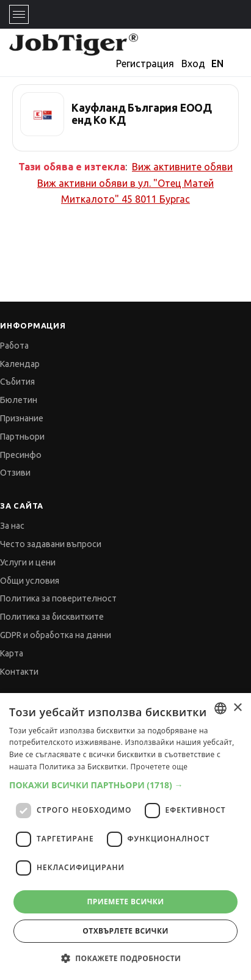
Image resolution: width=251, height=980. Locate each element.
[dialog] (125, 837)
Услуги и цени (28, 562)
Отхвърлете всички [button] (125, 931)
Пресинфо (21, 455)
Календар (20, 364)
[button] (125, 785)
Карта (12, 653)
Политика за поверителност (58, 598)
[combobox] (220, 708)
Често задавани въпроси (51, 544)
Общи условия (30, 581)
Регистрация (145, 64)
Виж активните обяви (182, 167)
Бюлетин (19, 400)
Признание (22, 418)
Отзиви (15, 473)
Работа (14, 346)
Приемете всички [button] (125, 902)
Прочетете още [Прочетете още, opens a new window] (159, 767)
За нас (12, 526)
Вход (193, 64)
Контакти (19, 672)
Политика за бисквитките (52, 617)
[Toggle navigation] (19, 14)
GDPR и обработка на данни (56, 635)
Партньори (22, 437)
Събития (17, 382)
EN (217, 64)
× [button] (237, 708)
